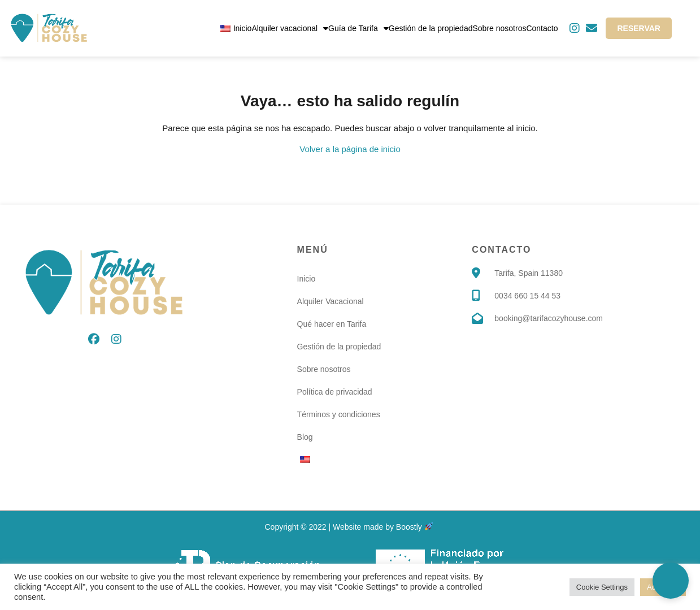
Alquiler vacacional (290, 28)
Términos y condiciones (339, 414)
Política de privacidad (335, 392)
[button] (671, 581)
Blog (305, 437)
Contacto (542, 28)
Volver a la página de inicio (350, 149)
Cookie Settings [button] (602, 587)
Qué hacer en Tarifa (332, 324)
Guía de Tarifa (358, 28)
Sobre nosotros (499, 28)
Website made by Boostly (383, 527)
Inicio (243, 28)
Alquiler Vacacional (331, 301)
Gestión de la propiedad (431, 28)
